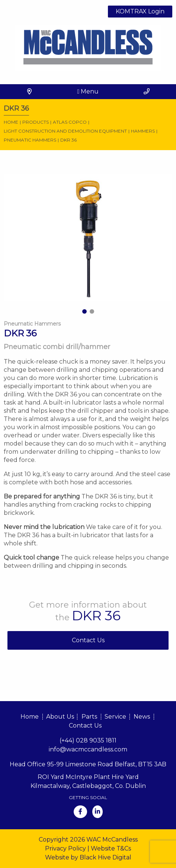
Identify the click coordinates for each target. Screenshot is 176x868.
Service (115, 717)
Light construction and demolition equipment (65, 131)
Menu (88, 91)
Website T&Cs (111, 848)
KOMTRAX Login (140, 11)
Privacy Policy (65, 848)
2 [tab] (92, 311)
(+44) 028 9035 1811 (88, 740)
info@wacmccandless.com (88, 749)
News (142, 717)
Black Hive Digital (105, 857)
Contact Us (88, 640)
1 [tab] (84, 311)
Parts (89, 717)
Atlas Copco (70, 122)
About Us (60, 717)
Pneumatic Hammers (30, 140)
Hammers (143, 131)
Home (11, 122)
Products (36, 122)
